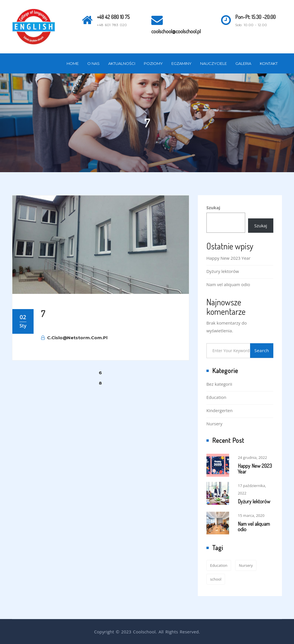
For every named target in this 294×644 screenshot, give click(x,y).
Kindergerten (220, 410)
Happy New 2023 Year (229, 258)
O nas (93, 63)
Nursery (214, 424)
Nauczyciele (213, 63)
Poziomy (153, 63)
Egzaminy (181, 63)
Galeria (243, 63)
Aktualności (122, 63)
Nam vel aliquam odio (228, 284)
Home (73, 63)
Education (216, 397)
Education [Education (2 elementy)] (219, 565)
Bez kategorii (219, 384)
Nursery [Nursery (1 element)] (246, 565)
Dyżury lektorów (223, 271)
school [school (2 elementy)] (216, 579)
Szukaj (213, 207)
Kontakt (269, 63)
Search (262, 350)
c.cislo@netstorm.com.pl (74, 338)
